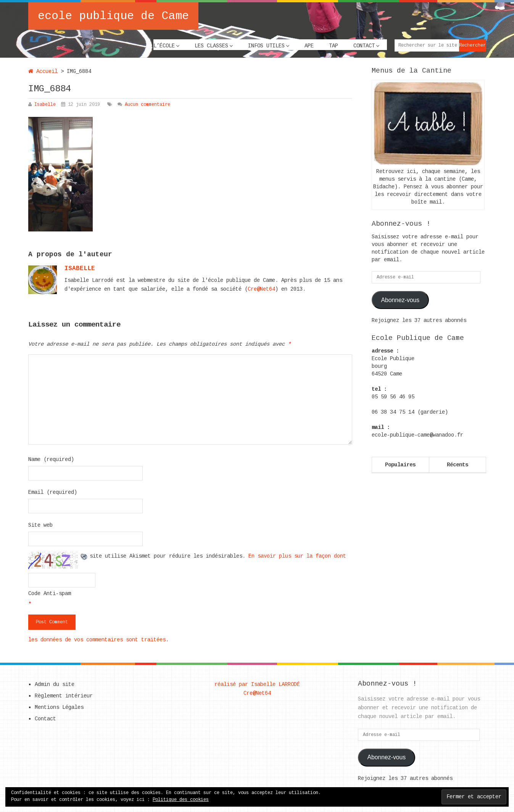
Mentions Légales (59, 707)
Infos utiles (266, 46)
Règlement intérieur (64, 696)
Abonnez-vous (400, 300)
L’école (164, 46)
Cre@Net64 (261, 289)
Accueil (43, 71)
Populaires (400, 465)
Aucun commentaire (147, 105)
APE (309, 46)
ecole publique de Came (113, 16)
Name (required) (51, 459)
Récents (458, 465)
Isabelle (45, 105)
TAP (334, 46)
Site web (40, 525)
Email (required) (53, 492)
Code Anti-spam (50, 594)
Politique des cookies (181, 800)
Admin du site (55, 684)
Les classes (211, 46)
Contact (364, 46)
